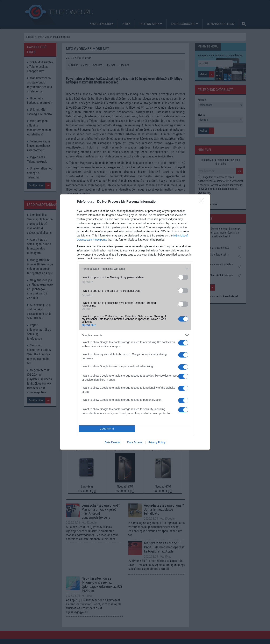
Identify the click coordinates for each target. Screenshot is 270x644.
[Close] (202, 202)
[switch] (183, 277)
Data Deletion (113, 442)
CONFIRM (107, 429)
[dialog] (135, 322)
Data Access (135, 442)
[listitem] (135, 269)
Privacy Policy (157, 442)
